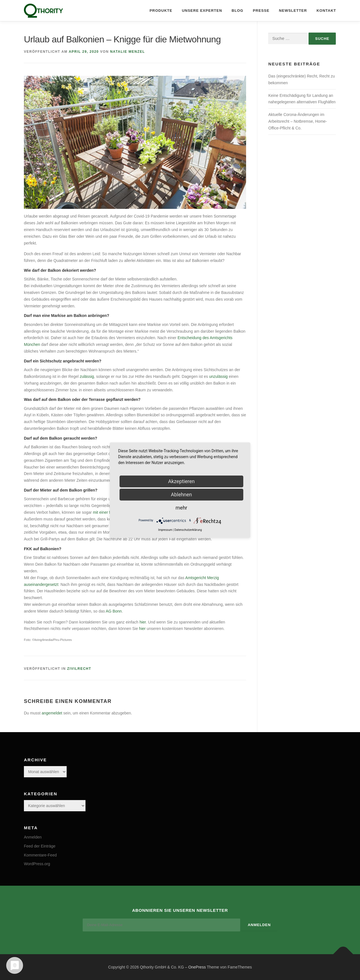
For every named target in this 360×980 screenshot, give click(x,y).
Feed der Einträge (40, 846)
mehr (181, 508)
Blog (238, 11)
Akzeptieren (182, 481)
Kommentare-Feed (40, 855)
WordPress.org (37, 864)
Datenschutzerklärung (188, 530)
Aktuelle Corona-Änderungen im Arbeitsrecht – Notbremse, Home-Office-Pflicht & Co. (298, 121)
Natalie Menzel (127, 52)
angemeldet (52, 713)
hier (143, 622)
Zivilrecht (79, 669)
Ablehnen (181, 494)
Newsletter (293, 11)
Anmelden (33, 837)
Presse (261, 11)
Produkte (161, 11)
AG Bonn (114, 611)
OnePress (197, 967)
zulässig (87, 376)
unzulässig (218, 376)
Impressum (165, 530)
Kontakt (326, 11)
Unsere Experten (202, 11)
